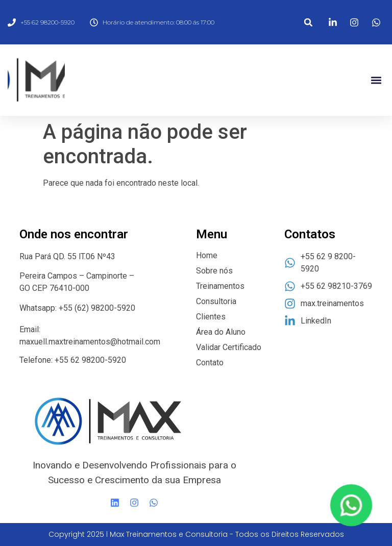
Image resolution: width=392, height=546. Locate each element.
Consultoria (216, 301)
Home (207, 255)
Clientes (211, 317)
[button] (309, 22)
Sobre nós (214, 271)
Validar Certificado (229, 347)
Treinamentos (220, 286)
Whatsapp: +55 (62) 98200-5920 (77, 308)
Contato (210, 363)
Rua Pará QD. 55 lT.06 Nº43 (68, 256)
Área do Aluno (221, 332)
